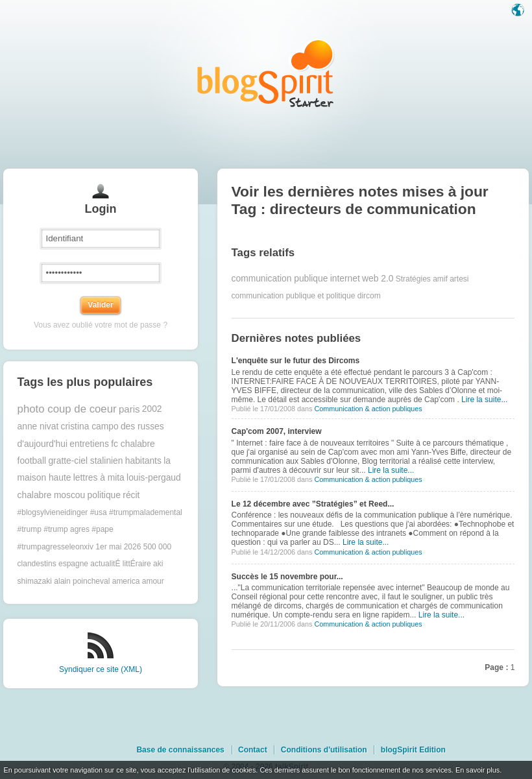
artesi (459, 279)
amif (440, 279)
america (126, 581)
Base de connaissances (180, 750)
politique (104, 495)
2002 (152, 409)
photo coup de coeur (67, 409)
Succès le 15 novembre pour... (287, 577)
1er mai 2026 (118, 547)
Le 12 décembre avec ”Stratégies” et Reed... (313, 504)
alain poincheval (82, 581)
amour (153, 581)
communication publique (280, 279)
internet (345, 279)
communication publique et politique (294, 296)
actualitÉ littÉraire (120, 564)
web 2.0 (378, 279)
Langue (519, 11)
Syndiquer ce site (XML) (101, 669)
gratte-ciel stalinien (85, 461)
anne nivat (38, 426)
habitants (143, 461)
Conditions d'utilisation (324, 750)
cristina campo (90, 426)
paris (129, 409)
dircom (369, 296)
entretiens (89, 444)
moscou (69, 495)
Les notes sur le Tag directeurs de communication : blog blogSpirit (266, 73)
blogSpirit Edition (413, 750)
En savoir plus (478, 770)
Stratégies (413, 279)
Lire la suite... (484, 400)
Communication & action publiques (368, 409)
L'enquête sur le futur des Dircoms (296, 361)
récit (131, 495)
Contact (253, 750)
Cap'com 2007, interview (277, 431)
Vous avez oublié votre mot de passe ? (101, 325)
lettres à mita (99, 478)
